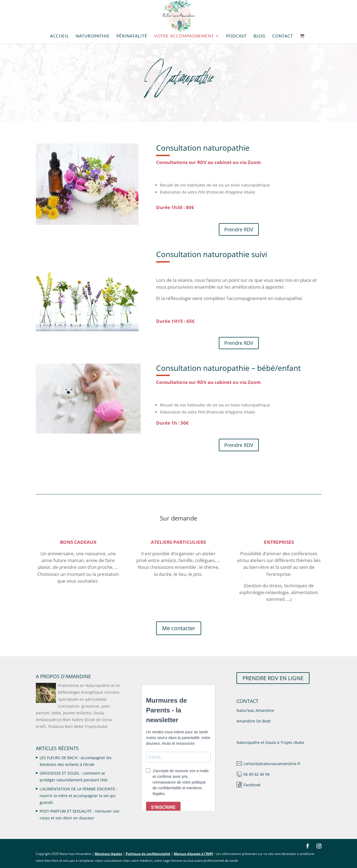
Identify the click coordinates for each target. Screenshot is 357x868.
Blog (260, 36)
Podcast (236, 36)
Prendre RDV (239, 229)
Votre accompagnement (184, 36)
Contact (283, 36)
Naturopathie (93, 36)
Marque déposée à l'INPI (193, 854)
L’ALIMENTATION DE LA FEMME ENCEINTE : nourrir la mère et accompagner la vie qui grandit (78, 796)
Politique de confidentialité (148, 854)
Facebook (252, 785)
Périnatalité (132, 36)
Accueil (59, 36)
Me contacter (179, 628)
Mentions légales (108, 854)
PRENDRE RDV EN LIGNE (273, 678)
